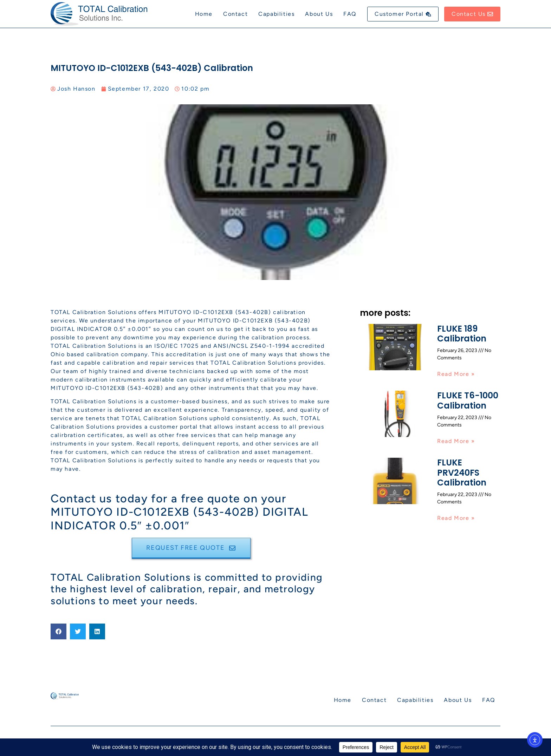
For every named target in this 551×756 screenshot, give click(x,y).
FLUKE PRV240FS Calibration (462, 473)
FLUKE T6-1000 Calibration (468, 400)
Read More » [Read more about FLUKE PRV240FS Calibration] (456, 518)
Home (204, 14)
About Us (319, 14)
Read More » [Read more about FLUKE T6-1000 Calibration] (456, 441)
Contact (235, 14)
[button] (59, 631)
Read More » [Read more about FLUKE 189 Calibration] (456, 374)
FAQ (350, 14)
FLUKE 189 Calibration (462, 334)
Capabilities (276, 14)
